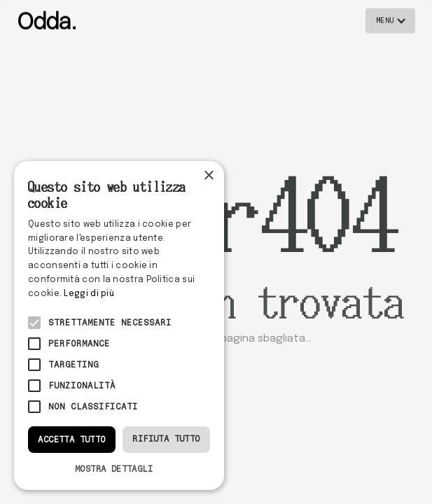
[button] (390, 20)
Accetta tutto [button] (71, 440)
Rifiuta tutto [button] (166, 439)
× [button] (208, 176)
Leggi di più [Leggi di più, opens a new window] (89, 294)
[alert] (119, 325)
